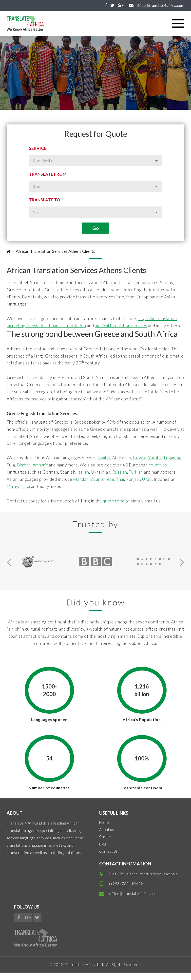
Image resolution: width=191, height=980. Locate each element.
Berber (42, 472)
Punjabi (150, 486)
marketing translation (28, 326)
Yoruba (158, 465)
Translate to (45, 200)
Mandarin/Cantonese (109, 486)
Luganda (15, 472)
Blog (103, 851)
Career (105, 844)
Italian (104, 479)
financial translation (71, 326)
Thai (136, 486)
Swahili (105, 465)
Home (104, 829)
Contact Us (108, 858)
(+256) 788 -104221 (127, 891)
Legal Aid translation (159, 318)
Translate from (48, 174)
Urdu (164, 486)
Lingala (142, 465)
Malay (36, 493)
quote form (114, 508)
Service (38, 148)
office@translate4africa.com (134, 901)
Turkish (158, 479)
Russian (141, 479)
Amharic (59, 472)
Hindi (50, 493)
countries (16, 479)
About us (106, 837)
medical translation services (127, 326)
